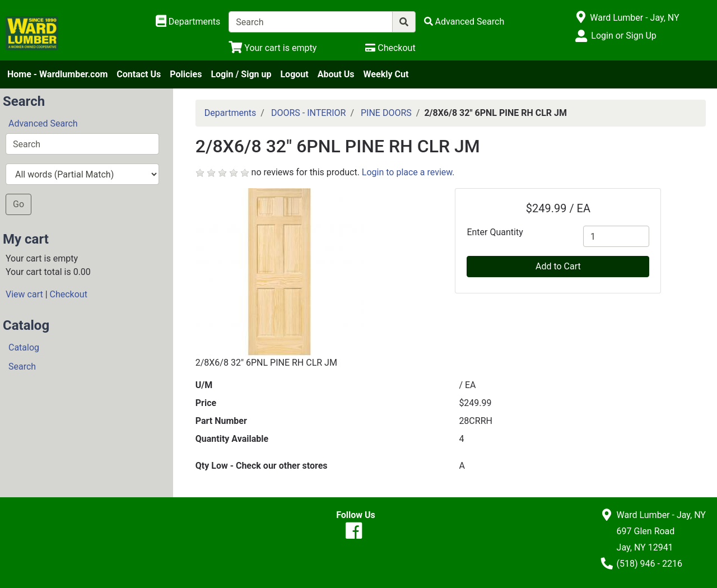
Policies (186, 74)
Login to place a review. (408, 172)
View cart (24, 294)
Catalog (24, 347)
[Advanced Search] (464, 22)
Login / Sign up (241, 74)
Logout (294, 74)
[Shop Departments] (188, 22)
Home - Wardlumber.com (57, 74)
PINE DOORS (386, 113)
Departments (231, 113)
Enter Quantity (495, 232)
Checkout (69, 294)
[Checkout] (390, 48)
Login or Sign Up (623, 36)
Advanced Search (43, 123)
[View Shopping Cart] (273, 48)
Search (22, 367)
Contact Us (139, 74)
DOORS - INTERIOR (309, 113)
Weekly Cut (386, 74)
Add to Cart (558, 266)
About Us (336, 74)
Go (18, 204)
